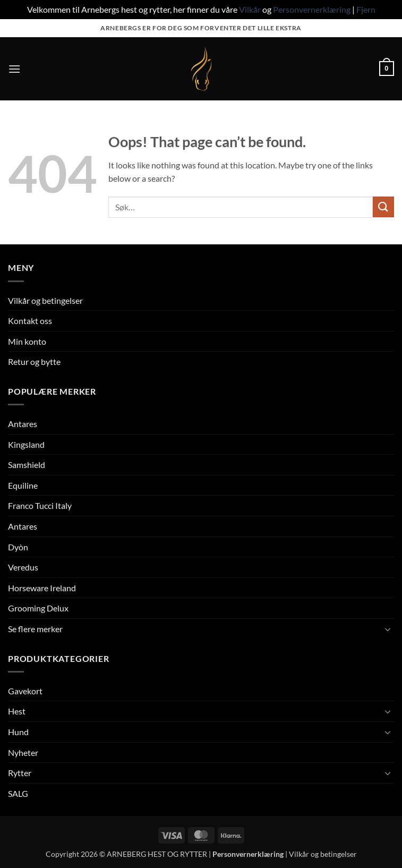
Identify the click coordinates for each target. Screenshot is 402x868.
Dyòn (18, 547)
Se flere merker (35, 629)
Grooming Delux (38, 608)
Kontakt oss (30, 321)
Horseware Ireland (42, 588)
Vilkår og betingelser (45, 300)
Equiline (23, 485)
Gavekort (25, 691)
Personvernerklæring (312, 9)
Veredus (23, 567)
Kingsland (26, 444)
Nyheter (23, 752)
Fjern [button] (366, 9)
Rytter (20, 773)
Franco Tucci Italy (40, 505)
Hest (17, 711)
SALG (18, 793)
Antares (23, 424)
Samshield (27, 465)
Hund (18, 732)
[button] (14, 69)
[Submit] (383, 207)
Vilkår (250, 9)
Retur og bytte (34, 361)
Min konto (27, 341)
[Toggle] (388, 629)
